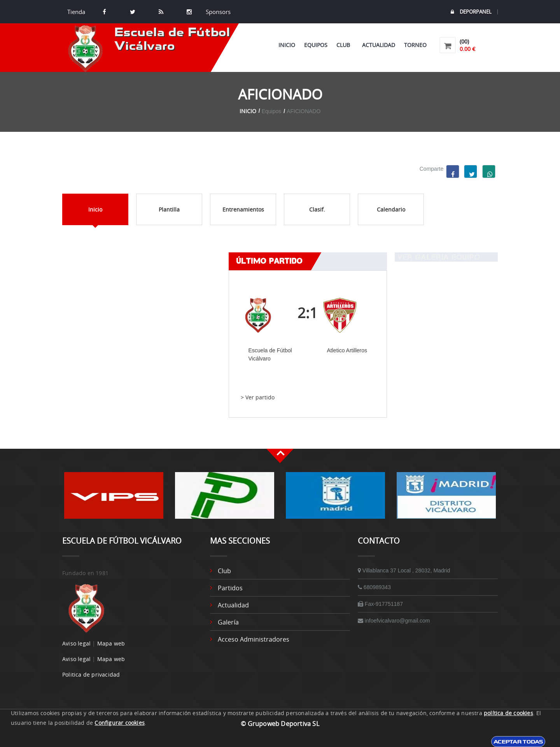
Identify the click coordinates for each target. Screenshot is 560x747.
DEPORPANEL (471, 12)
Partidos (230, 588)
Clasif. (317, 209)
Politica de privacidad (91, 674)
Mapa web (111, 643)
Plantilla (169, 209)
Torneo (415, 45)
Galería (228, 622)
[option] (114, 499)
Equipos (316, 45)
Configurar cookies (120, 723)
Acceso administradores (254, 639)
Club (345, 45)
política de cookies (508, 713)
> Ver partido (258, 397)
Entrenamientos (243, 209)
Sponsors (217, 12)
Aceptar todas (518, 742)
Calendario (391, 209)
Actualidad (379, 45)
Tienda (76, 12)
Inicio (287, 45)
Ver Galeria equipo (437, 257)
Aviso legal (76, 643)
